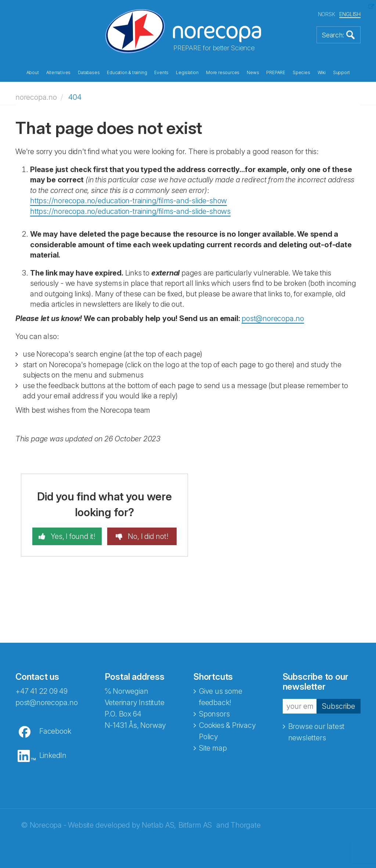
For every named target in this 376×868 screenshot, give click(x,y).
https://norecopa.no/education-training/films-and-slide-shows (130, 211)
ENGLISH (350, 14)
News (253, 73)
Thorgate (245, 825)
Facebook (55, 731)
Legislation (187, 73)
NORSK (327, 14)
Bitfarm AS (195, 825)
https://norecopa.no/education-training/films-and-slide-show (129, 201)
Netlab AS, (159, 825)
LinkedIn (53, 755)
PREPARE (276, 73)
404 (75, 97)
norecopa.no (36, 97)
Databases (89, 73)
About (33, 73)
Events (161, 73)
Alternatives (59, 73)
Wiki (322, 73)
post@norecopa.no (273, 318)
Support (341, 73)
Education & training (127, 73)
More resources (223, 73)
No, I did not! (147, 536)
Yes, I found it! (72, 536)
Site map (213, 748)
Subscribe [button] (339, 706)
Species (301, 73)
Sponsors (214, 714)
